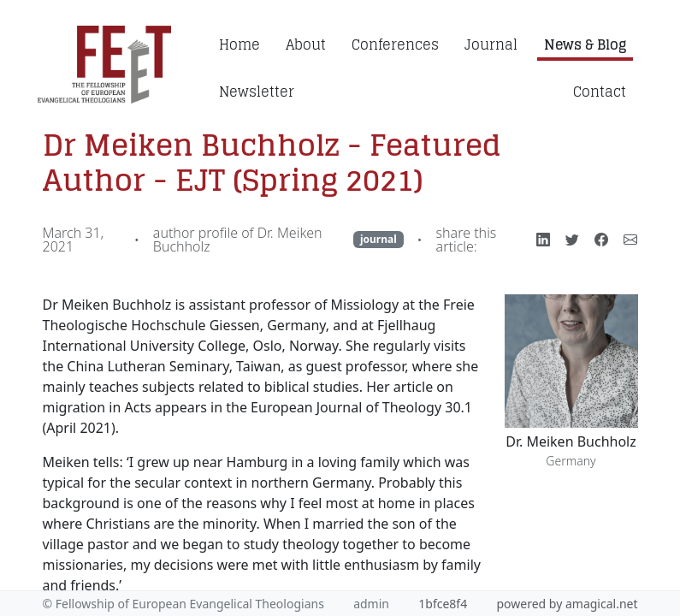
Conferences (395, 44)
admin (371, 604)
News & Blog (585, 44)
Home (239, 44)
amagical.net (602, 604)
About (306, 44)
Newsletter (257, 92)
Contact (600, 92)
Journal (491, 44)
